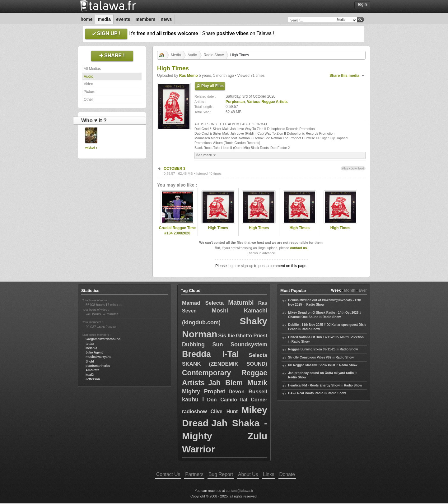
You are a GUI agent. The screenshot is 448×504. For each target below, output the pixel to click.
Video (88, 84)
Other (88, 99)
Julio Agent (94, 352)
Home (86, 19)
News (166, 19)
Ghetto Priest (252, 336)
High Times (218, 228)
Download (357, 168)
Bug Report (221, 474)
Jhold (90, 361)
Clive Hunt (224, 412)
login (232, 266)
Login (362, 4)
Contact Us (168, 474)
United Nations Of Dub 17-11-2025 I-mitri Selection (326, 337)
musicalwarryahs (98, 357)
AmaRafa (92, 370)
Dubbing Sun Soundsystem (225, 344)
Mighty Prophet (204, 391)
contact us (298, 248)
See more (207, 155)
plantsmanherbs (98, 366)
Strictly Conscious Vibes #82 (310, 357)
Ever (363, 290)
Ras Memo (189, 76)
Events (123, 19)
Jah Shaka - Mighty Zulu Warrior (225, 436)
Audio (89, 76)
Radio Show (214, 55)
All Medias (92, 69)
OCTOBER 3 (175, 169)
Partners (194, 474)
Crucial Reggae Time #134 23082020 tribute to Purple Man (177, 233)
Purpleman (235, 102)
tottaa (90, 344)
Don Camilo (222, 400)
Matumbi (241, 303)
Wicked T (91, 148)
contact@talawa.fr (240, 491)
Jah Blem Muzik (238, 383)
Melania (91, 348)
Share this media (344, 76)
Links (268, 474)
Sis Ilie (226, 336)
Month (350, 290)
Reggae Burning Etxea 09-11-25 (312, 349)
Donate (287, 474)
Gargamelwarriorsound (103, 339)
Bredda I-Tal (210, 354)
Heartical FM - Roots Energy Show (314, 385)
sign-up (247, 266)
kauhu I (193, 400)
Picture (89, 92)
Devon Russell (248, 392)
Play (345, 168)
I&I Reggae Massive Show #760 (312, 365)
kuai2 (90, 375)
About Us (248, 474)
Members (146, 19)
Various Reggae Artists (267, 102)
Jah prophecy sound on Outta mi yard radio (321, 373)
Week (336, 290)
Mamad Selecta (203, 303)
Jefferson (93, 379)
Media (104, 19)
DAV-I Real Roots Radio (306, 393)
